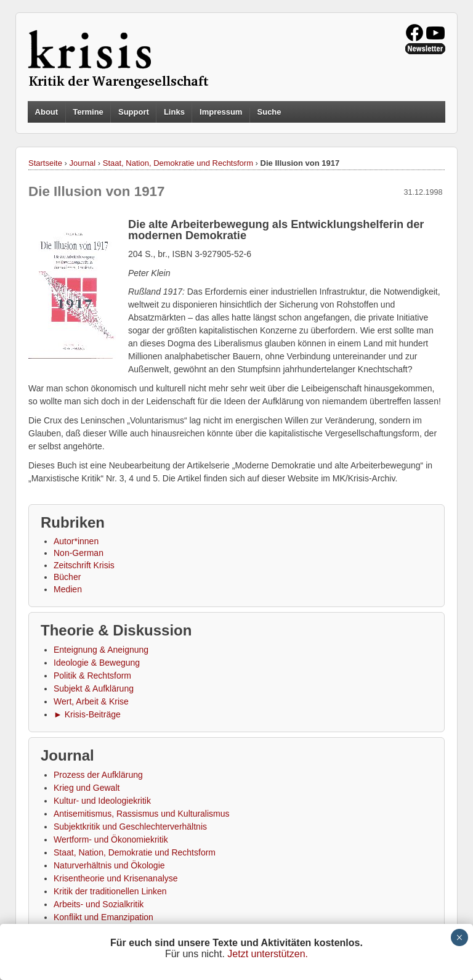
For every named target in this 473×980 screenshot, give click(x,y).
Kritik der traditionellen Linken (110, 891)
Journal (83, 163)
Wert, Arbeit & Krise (91, 701)
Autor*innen (76, 541)
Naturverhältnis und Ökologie (109, 865)
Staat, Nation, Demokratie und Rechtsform (178, 163)
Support (134, 112)
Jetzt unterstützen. (268, 954)
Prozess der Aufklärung (98, 775)
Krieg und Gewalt (87, 788)
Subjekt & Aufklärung (94, 688)
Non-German (79, 553)
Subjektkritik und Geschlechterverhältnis (130, 827)
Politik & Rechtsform (92, 676)
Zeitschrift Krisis (84, 565)
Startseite (45, 163)
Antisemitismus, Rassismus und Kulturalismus (142, 814)
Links (174, 112)
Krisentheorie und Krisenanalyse (116, 878)
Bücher (67, 577)
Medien (68, 589)
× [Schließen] (459, 937)
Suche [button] (269, 112)
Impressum (221, 112)
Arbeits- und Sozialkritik (99, 904)
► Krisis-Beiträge (87, 714)
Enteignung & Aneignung (101, 650)
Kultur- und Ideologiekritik (102, 801)
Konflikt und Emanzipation (103, 917)
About (47, 112)
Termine (88, 112)
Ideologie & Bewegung (97, 663)
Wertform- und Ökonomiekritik (111, 839)
